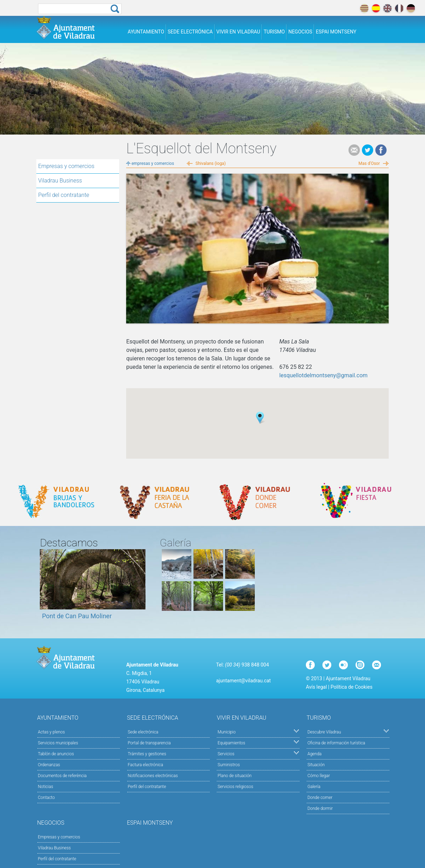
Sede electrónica (190, 32)
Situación (316, 765)
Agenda (314, 754)
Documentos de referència (62, 776)
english (387, 8)
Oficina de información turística (336, 743)
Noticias (46, 787)
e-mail (354, 150)
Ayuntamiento (146, 32)
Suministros (229, 765)
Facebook (381, 150)
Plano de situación (234, 776)
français (399, 8)
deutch (411, 8)
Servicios (258, 753)
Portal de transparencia (149, 743)
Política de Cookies (352, 687)
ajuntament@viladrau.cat (243, 681)
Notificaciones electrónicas (153, 776)
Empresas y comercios (66, 166)
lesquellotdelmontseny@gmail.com (323, 375)
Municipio (258, 731)
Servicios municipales (58, 743)
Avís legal (316, 687)
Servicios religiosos (235, 787)
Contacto (47, 798)
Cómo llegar (319, 776)
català (364, 8)
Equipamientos (258, 742)
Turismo (274, 32)
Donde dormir (320, 808)
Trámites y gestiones (147, 754)
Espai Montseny (336, 32)
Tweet (368, 150)
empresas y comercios (153, 163)
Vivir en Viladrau (238, 32)
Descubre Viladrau (348, 731)
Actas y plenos (52, 732)
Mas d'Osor (369, 163)
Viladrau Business (60, 181)
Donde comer (320, 798)
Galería (314, 787)
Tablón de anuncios (56, 754)
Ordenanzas (49, 765)
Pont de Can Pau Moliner (77, 616)
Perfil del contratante (64, 195)
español (376, 8)
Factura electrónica (146, 765)
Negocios (300, 32)
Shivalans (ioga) (211, 163)
